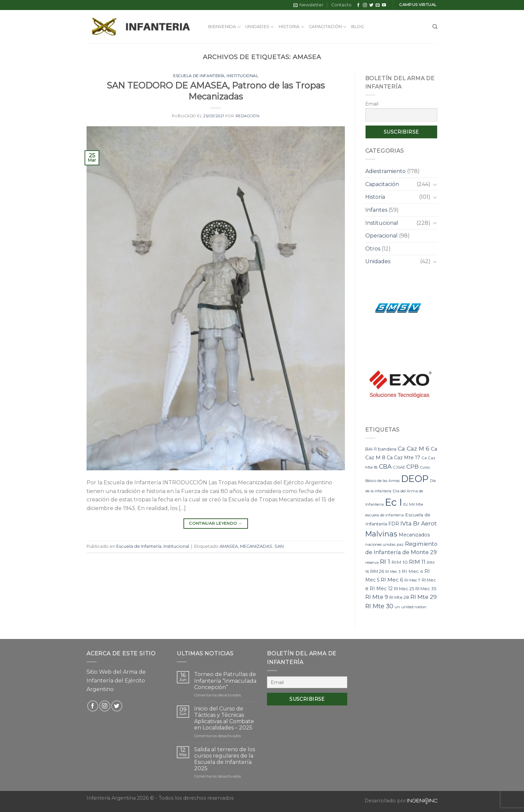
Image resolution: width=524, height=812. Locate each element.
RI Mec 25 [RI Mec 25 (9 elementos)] (404, 589)
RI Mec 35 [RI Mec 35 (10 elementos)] (426, 589)
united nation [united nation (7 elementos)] (414, 607)
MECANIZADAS (256, 546)
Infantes (376, 210)
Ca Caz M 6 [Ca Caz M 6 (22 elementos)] (414, 448)
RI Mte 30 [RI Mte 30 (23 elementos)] (379, 606)
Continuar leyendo (216, 523)
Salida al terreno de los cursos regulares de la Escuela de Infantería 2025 (225, 759)
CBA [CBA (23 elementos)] (385, 466)
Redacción (248, 116)
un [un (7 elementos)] (397, 607)
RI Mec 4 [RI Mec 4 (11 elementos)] (412, 571)
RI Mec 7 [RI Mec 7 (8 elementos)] (412, 580)
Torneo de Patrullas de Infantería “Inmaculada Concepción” (225, 681)
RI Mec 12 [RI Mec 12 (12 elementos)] (381, 589)
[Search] (435, 27)
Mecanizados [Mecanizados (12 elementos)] (414, 535)
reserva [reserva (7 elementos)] (372, 562)
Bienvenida (224, 27)
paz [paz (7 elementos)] (400, 544)
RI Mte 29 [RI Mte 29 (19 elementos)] (424, 597)
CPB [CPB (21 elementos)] (413, 466)
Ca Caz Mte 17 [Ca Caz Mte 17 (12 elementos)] (403, 458)
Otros (373, 249)
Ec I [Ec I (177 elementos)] (394, 502)
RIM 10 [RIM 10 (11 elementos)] (400, 562)
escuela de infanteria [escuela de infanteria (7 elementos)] (384, 515)
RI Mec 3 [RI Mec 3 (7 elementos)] (393, 572)
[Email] (307, 682)
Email (372, 104)
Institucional (242, 76)
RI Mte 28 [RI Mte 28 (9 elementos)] (399, 597)
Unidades (260, 27)
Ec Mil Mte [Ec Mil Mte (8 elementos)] (413, 504)
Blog (358, 27)
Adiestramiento (385, 171)
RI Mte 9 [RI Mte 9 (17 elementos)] (377, 597)
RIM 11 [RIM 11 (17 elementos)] (417, 562)
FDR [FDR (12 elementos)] (394, 524)
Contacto (341, 5)
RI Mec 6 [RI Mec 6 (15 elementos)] (392, 580)
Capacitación (328, 27)
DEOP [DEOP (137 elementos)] (415, 479)
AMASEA (229, 546)
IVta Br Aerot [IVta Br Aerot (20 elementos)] (419, 523)
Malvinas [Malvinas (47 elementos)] (381, 534)
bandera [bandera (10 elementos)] (387, 449)
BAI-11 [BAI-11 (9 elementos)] (371, 449)
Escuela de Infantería (199, 76)
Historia (292, 27)
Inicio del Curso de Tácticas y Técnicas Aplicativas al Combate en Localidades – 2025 (224, 718)
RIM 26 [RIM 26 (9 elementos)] (377, 571)
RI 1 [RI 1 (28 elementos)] (385, 562)
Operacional (381, 236)
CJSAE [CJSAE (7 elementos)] (399, 467)
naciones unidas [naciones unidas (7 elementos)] (380, 544)
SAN (279, 546)
